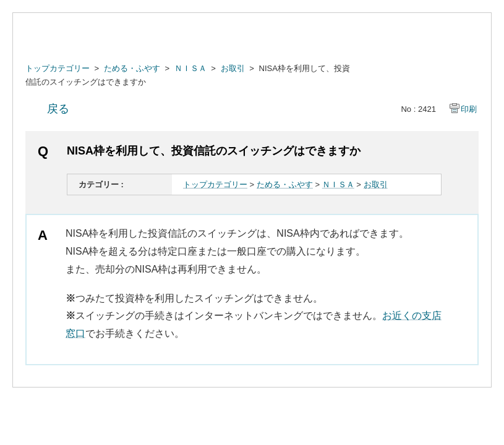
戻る (58, 109)
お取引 (233, 68)
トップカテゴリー (58, 68)
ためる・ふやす (132, 68)
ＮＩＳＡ (190, 68)
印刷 (469, 109)
